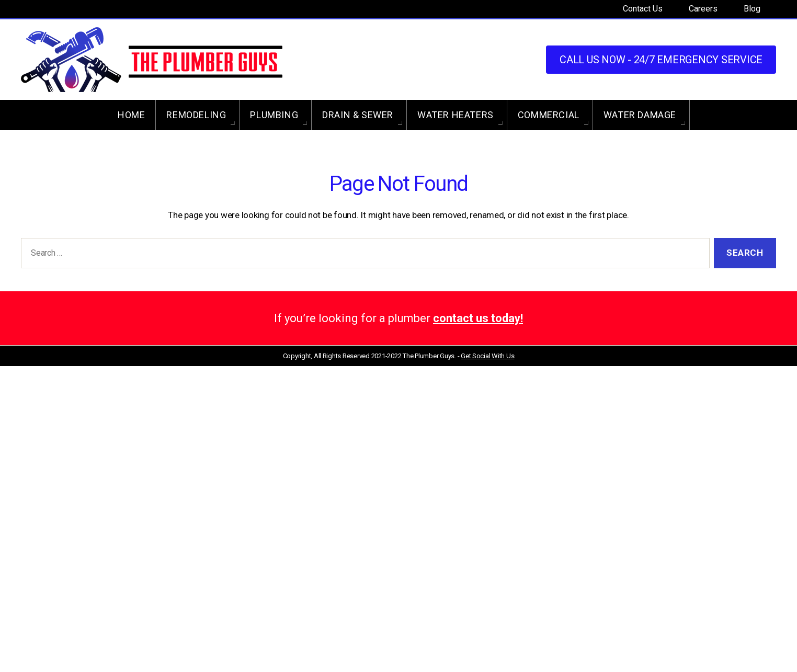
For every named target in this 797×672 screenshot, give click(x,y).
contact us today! (478, 318)
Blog (752, 9)
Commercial (549, 115)
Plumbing (274, 115)
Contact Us (643, 9)
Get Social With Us (487, 356)
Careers (703, 9)
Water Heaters (456, 115)
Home (131, 115)
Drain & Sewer (358, 115)
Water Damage (640, 115)
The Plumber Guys (429, 356)
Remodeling (196, 115)
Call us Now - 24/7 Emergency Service (661, 60)
